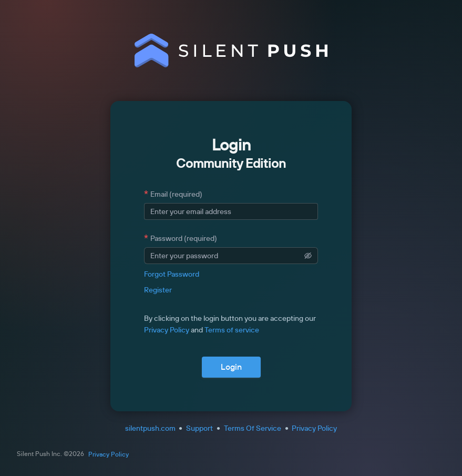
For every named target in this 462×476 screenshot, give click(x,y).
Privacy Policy (167, 330)
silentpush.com (150, 428)
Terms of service (232, 330)
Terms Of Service (253, 428)
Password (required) (184, 238)
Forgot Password (172, 274)
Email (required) (176, 194)
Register (158, 290)
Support (199, 428)
